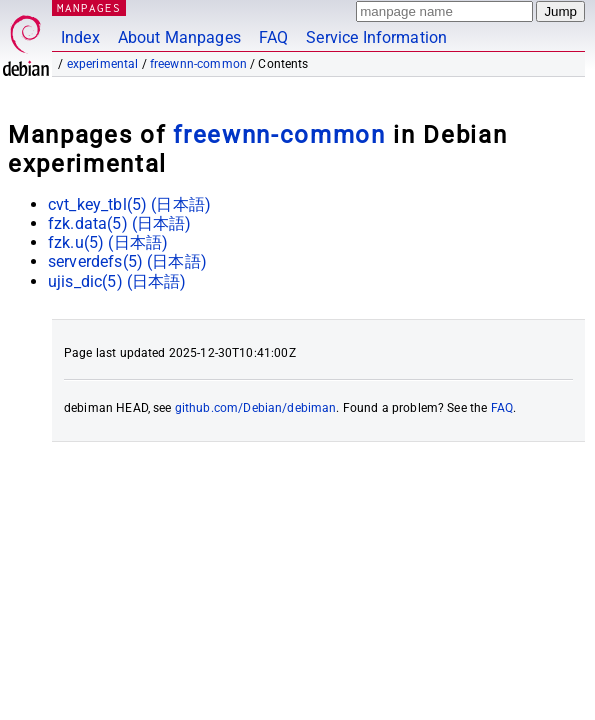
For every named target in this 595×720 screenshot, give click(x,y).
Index (80, 37)
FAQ (273, 37)
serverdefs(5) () (127, 261)
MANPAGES (89, 7)
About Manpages (179, 37)
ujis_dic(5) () (117, 281)
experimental (103, 64)
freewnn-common (198, 64)
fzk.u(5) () (108, 242)
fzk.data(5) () (120, 223)
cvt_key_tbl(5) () (129, 204)
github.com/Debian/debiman (256, 408)
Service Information (376, 37)
